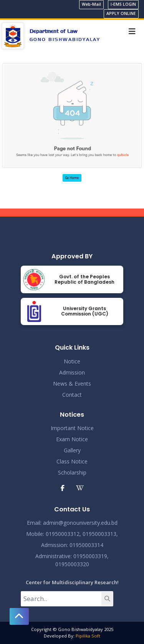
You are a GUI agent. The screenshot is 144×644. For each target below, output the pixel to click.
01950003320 (72, 564)
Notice (72, 361)
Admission (72, 372)
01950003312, (63, 534)
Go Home (72, 178)
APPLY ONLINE (121, 13)
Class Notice (72, 461)
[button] (19, 616)
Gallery (72, 450)
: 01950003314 (85, 545)
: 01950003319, (90, 556)
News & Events (72, 384)
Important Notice (72, 428)
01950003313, (100, 534)
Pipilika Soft (88, 636)
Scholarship (72, 472)
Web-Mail (91, 4)
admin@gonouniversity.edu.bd (80, 523)
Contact (72, 395)
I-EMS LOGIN (123, 4)
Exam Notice (72, 439)
